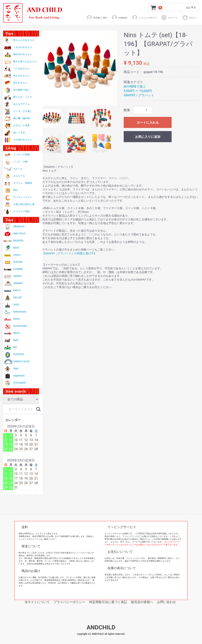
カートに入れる (148, 123)
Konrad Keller (20, 326)
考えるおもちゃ (22, 76)
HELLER (17, 298)
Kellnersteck (20, 312)
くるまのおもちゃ (23, 47)
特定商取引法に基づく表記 (108, 602)
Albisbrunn (19, 226)
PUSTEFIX (19, 354)
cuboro (17, 255)
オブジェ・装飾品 (23, 183)
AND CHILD (19, 234)
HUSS (16, 305)
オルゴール (19, 176)
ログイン (189, 18)
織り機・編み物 (22, 118)
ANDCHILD (101, 628)
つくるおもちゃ (22, 69)
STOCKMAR (20, 383)
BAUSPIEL (19, 241)
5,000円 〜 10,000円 (138, 91)
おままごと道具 (22, 125)
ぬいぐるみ (19, 132)
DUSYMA (18, 262)
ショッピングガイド (144, 18)
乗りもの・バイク (23, 97)
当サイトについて (37, 602)
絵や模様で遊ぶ (22, 90)
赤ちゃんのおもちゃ (24, 40)
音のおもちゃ (20, 83)
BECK (16, 248)
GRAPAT (18, 276)
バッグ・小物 (20, 162)
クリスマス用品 (22, 211)
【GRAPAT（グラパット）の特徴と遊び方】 (69, 253)
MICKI (16, 333)
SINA (16, 369)
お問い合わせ (166, 602)
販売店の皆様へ (142, 602)
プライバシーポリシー (69, 602)
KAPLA (17, 290)
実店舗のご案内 (97, 18)
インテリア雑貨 (22, 155)
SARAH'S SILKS (21, 361)
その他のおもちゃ (23, 140)
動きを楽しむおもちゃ (25, 61)
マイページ (169, 18)
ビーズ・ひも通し (23, 111)
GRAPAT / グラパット (139, 95)
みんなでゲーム (22, 104)
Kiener (17, 319)
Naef (16, 340)
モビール (18, 169)
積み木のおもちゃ (23, 54)
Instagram (119, 18)
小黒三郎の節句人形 (24, 204)
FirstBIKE (18, 269)
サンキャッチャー (23, 197)
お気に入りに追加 (148, 137)
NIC (15, 347)
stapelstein (19, 376)
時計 (16, 190)
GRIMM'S (18, 283)
